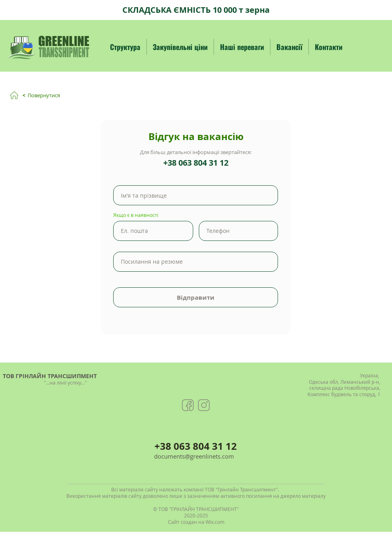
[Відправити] (196, 297)
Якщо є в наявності (136, 215)
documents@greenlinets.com (194, 456)
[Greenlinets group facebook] (188, 405)
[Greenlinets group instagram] (204, 405)
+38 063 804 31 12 (196, 163)
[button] (125, 47)
